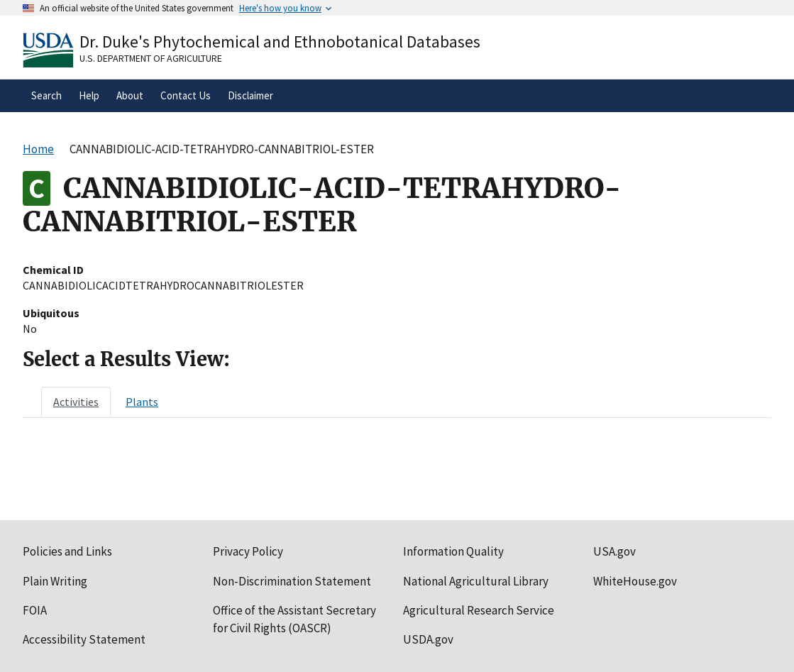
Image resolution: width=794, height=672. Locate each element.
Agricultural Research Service (479, 610)
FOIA (35, 610)
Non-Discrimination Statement (292, 581)
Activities (76, 402)
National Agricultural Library (476, 581)
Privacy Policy (248, 551)
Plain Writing (55, 581)
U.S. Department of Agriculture (151, 58)
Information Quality (453, 551)
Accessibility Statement (84, 639)
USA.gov (614, 551)
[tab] (76, 402)
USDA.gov (428, 639)
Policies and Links (67, 551)
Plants (142, 402)
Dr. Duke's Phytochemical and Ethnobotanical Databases (280, 42)
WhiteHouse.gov (635, 581)
